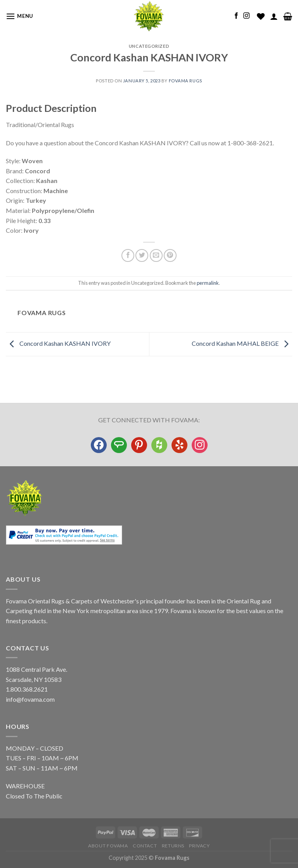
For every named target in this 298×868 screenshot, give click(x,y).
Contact (145, 846)
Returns (173, 846)
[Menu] (19, 16)
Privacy (199, 846)
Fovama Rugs (185, 81)
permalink (208, 283)
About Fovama (108, 846)
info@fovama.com (30, 699)
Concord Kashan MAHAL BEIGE (242, 343)
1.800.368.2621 (27, 689)
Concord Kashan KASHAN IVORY (58, 343)
